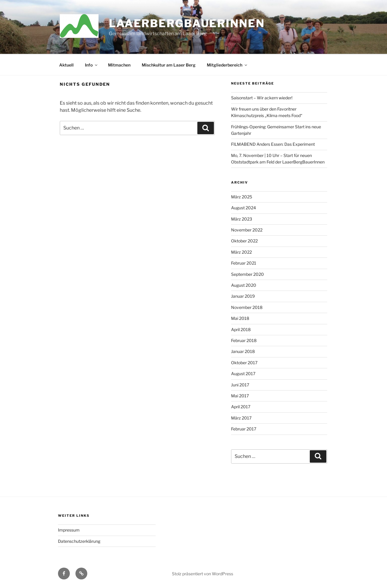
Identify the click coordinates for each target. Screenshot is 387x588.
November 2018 (247, 307)
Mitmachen (119, 65)
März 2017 (241, 418)
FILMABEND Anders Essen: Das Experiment (273, 144)
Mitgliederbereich (227, 65)
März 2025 (242, 197)
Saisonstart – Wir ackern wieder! (262, 98)
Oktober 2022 (244, 241)
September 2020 (247, 274)
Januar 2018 (243, 351)
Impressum (69, 530)
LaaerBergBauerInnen (187, 23)
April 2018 (241, 329)
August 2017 (243, 374)
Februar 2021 (244, 263)
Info (92, 65)
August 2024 (244, 208)
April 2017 (241, 407)
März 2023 (242, 219)
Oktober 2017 (244, 363)
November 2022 (247, 230)
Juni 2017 (240, 385)
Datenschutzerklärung (79, 541)
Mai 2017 (240, 396)
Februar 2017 (244, 429)
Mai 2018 (240, 318)
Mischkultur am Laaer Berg (169, 65)
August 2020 (244, 285)
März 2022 (241, 252)
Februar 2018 (244, 340)
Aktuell (66, 65)
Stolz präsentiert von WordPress (203, 574)
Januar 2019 (243, 296)
